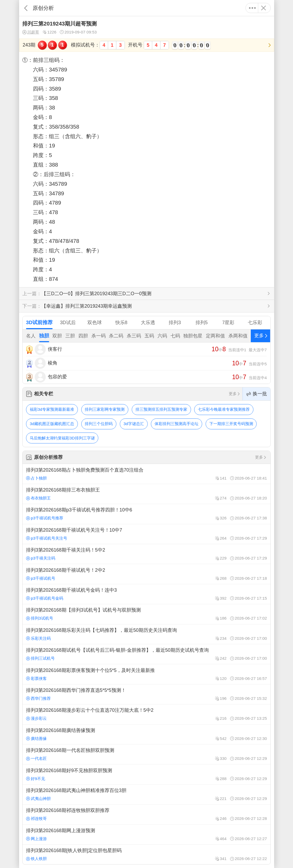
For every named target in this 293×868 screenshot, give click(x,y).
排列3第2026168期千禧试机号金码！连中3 (146, 594)
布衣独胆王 (38, 498)
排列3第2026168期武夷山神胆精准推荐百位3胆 (146, 794)
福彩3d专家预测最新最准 (52, 409)
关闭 (264, 8)
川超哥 (31, 32)
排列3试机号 (39, 618)
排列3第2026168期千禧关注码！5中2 (146, 554)
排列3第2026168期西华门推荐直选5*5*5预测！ (146, 694)
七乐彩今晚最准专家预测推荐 (224, 409)
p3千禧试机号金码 (45, 598)
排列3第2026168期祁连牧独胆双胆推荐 (146, 814)
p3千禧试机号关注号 (47, 538)
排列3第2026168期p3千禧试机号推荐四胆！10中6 (146, 514)
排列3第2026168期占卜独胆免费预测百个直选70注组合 (146, 474)
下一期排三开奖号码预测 (231, 424)
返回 (26, 8)
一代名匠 (36, 758)
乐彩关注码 (38, 638)
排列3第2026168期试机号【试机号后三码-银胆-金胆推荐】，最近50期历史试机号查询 (146, 654)
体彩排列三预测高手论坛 (177, 424)
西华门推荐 (38, 698)
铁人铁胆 (36, 859)
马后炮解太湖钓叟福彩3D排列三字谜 (62, 438)
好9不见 (35, 779)
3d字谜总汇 (134, 424)
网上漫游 (36, 839)
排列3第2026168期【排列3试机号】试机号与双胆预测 (146, 614)
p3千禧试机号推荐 (45, 518)
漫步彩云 (36, 718)
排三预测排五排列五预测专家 (161, 409)
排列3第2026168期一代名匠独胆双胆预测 (146, 754)
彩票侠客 (36, 678)
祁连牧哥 (36, 818)
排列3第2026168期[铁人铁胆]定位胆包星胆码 (146, 854)
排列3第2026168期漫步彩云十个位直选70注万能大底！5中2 (146, 714)
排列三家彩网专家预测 (105, 409)
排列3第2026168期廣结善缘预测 (146, 734)
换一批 (257, 394)
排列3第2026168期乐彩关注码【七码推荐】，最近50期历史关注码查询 (146, 634)
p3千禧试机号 (41, 578)
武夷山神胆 (38, 799)
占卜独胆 (36, 478)
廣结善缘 (36, 738)
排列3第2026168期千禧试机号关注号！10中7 (146, 534)
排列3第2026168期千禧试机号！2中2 (146, 574)
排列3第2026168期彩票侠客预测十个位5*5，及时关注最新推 (146, 674)
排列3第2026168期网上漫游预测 (146, 835)
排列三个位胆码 (99, 424)
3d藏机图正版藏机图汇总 (52, 424)
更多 (252, 8)
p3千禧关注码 (41, 558)
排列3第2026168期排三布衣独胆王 (146, 494)
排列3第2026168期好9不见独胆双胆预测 (146, 774)
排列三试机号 (40, 658)
